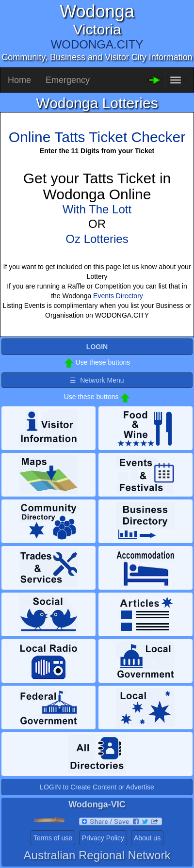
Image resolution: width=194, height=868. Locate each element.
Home (19, 80)
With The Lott (97, 209)
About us (147, 838)
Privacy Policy (103, 838)
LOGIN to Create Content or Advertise (97, 787)
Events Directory (118, 296)
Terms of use (53, 838)
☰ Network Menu (97, 380)
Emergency (68, 80)
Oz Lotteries (97, 239)
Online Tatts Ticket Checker (97, 137)
